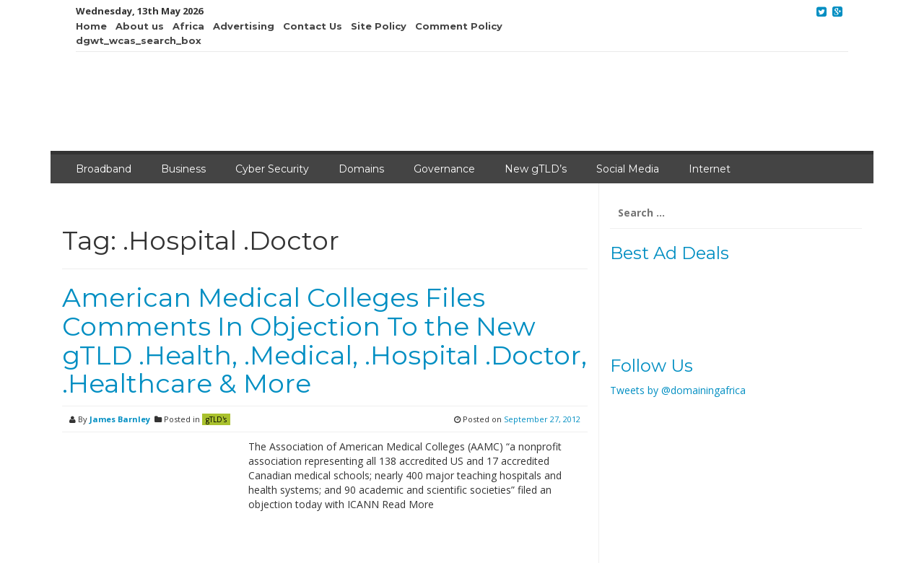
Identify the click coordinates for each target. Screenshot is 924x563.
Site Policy (379, 26)
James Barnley (120, 419)
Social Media (628, 169)
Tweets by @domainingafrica (678, 390)
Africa (188, 26)
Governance (444, 169)
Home (91, 26)
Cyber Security (272, 169)
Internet (710, 169)
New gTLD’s (536, 169)
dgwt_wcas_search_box (139, 40)
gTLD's (216, 419)
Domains (361, 169)
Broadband (104, 169)
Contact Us (313, 26)
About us (140, 26)
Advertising (244, 26)
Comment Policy (459, 26)
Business (183, 169)
